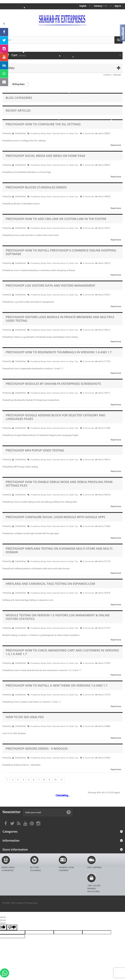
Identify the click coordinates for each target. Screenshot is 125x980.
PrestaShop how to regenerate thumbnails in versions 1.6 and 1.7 (59, 352)
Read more (116, 145)
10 (55, 780)
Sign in (118, 6)
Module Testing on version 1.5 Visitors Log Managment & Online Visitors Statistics (58, 617)
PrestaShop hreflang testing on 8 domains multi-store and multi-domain (59, 550)
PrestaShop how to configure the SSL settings (43, 124)
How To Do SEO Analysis (25, 717)
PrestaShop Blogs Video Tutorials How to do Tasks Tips (54, 134)
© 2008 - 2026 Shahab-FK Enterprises (20, 903)
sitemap (117, 75)
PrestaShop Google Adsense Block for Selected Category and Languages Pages (55, 417)
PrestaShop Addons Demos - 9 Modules (37, 748)
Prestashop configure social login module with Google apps (55, 517)
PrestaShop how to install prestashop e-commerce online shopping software (61, 252)
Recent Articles (18, 110)
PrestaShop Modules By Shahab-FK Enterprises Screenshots (53, 384)
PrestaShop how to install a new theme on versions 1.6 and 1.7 (57, 685)
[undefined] (12, 927)
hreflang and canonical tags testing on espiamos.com (50, 584)
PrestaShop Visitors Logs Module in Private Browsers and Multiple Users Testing (60, 319)
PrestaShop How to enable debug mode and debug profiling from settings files (59, 484)
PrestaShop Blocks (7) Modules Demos (36, 187)
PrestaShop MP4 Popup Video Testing (35, 450)
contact (107, 75)
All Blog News (18, 84)
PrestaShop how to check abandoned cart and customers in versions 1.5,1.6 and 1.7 (62, 652)
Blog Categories (19, 98)
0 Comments (89, 134)
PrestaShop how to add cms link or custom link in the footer (56, 219)
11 (62, 780)
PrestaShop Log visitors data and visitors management (51, 285)
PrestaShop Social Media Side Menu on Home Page (45, 156)
